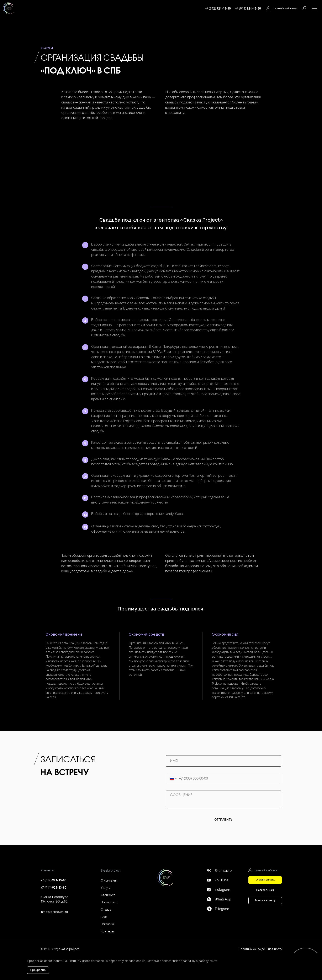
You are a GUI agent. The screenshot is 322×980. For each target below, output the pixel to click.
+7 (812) (218, 9)
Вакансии (107, 924)
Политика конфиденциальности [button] (260, 949)
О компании (109, 881)
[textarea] (223, 799)
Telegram (222, 909)
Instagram (222, 890)
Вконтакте (223, 871)
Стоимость (109, 895)
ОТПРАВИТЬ (223, 820)
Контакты (107, 931)
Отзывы (106, 910)
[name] (223, 761)
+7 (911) (248, 9)
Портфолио (109, 902)
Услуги (106, 888)
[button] (265, 880)
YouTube (221, 880)
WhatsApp (223, 899)
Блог (104, 917)
